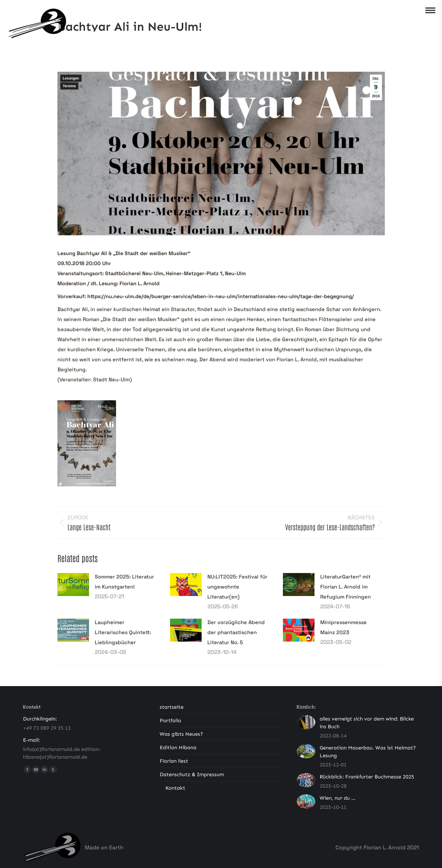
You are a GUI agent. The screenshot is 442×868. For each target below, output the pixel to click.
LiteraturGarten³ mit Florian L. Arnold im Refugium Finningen (346, 587)
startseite (172, 707)
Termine (70, 86)
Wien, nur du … (338, 798)
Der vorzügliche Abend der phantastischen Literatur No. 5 (236, 632)
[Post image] (73, 585)
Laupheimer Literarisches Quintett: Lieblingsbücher (123, 632)
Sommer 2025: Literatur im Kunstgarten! (124, 582)
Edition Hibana (178, 747)
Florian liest (174, 761)
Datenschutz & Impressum (192, 774)
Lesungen (71, 78)
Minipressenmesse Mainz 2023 (343, 627)
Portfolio (170, 721)
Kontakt (175, 788)
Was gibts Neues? (181, 734)
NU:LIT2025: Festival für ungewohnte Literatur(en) (237, 587)
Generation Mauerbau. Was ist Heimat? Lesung (368, 752)
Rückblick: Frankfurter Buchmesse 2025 (367, 777)
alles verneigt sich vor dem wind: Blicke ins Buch (367, 723)
